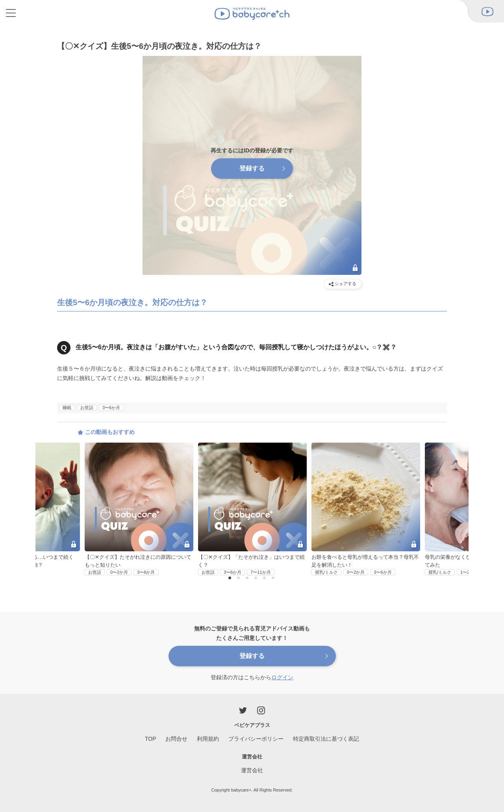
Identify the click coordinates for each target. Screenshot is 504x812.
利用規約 (208, 739)
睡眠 (67, 408)
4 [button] (257, 578)
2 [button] (239, 578)
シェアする (343, 284)
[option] (252, 509)
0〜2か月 (119, 572)
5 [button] (265, 578)
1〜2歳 (467, 572)
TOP (151, 739)
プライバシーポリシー (256, 739)
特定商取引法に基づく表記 (326, 739)
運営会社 (252, 770)
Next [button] (453, 488)
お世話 (87, 408)
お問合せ (176, 739)
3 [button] (248, 578)
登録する (252, 168)
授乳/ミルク (326, 572)
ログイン (282, 677)
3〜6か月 (111, 408)
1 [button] (231, 578)
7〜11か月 (260, 572)
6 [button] (274, 578)
